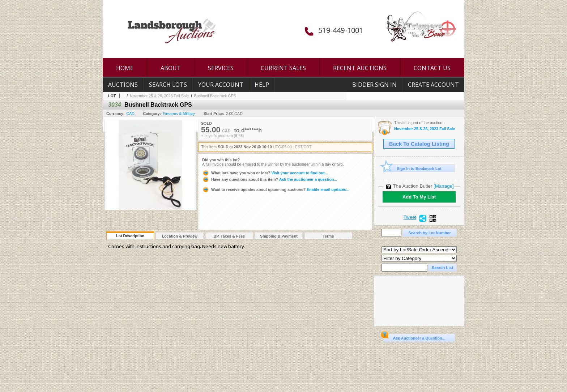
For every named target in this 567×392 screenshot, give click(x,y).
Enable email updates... (276, 189)
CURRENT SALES (283, 68)
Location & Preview (180, 236)
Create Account (433, 85)
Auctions (123, 85)
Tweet (410, 217)
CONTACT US (432, 68)
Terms (328, 236)
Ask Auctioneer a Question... (414, 337)
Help (262, 85)
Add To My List (419, 197)
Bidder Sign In (374, 85)
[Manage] (444, 186)
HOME (125, 68)
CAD (130, 114)
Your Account (221, 85)
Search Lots (168, 85)
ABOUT (171, 68)
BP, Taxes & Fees (229, 236)
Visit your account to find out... (265, 173)
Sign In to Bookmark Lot (412, 168)
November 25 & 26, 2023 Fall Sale (159, 96)
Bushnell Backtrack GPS (215, 96)
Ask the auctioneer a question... (270, 179)
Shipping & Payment (279, 236)
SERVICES (221, 68)
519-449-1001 (341, 30)
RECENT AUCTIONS (360, 68)
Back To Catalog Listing (419, 144)
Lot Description (130, 236)
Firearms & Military (179, 114)
